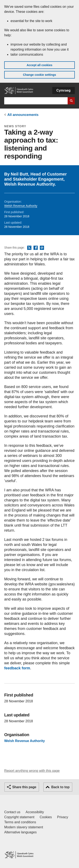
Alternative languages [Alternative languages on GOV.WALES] (20, 832)
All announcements (23, 115)
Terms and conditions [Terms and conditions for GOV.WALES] (20, 822)
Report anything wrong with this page (32, 771)
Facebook (36, 248)
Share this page (24, 787)
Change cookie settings (39, 75)
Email (42, 248)
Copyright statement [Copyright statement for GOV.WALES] (19, 817)
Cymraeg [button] (64, 90)
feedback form (17, 668)
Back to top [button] (60, 787)
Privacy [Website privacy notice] (63, 817)
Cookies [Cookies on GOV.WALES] (46, 817)
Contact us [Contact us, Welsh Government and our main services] (12, 812)
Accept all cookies (39, 65)
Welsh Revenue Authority (21, 206)
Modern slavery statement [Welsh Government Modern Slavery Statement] (24, 827)
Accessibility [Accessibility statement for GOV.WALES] (35, 812)
